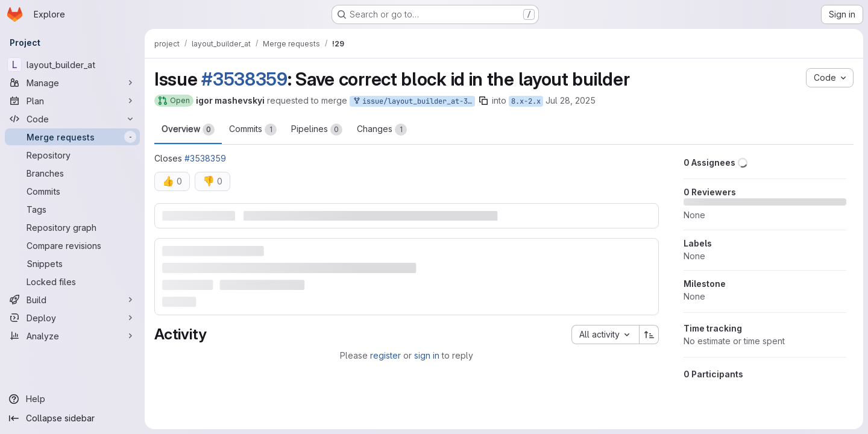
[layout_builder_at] (72, 64)
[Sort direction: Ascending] (649, 335)
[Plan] (72, 101)
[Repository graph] (72, 227)
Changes (382, 130)
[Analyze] (72, 336)
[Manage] (72, 83)
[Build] (72, 300)
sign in (427, 355)
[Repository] (72, 155)
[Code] (72, 119)
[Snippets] (72, 263)
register (385, 355)
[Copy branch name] (483, 101)
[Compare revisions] (72, 245)
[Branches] (72, 173)
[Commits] (72, 191)
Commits (253, 130)
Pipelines (317, 130)
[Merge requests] (72, 137)
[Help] (72, 399)
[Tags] (72, 209)
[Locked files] (72, 281)
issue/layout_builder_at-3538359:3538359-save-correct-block (414, 102)
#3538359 (244, 79)
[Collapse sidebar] (72, 418)
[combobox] (605, 335)
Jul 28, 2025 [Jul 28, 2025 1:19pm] (571, 100)
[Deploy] (72, 318)
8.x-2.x (526, 101)
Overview (188, 130)
